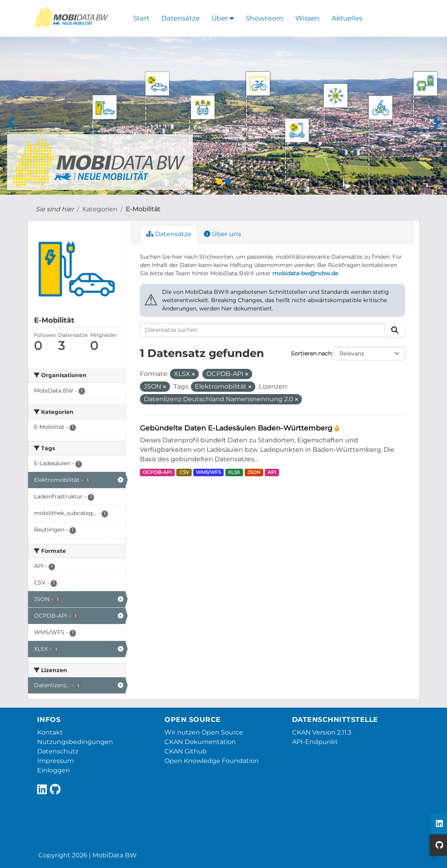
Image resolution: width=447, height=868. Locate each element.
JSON (254, 472)
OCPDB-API (157, 472)
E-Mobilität (143, 209)
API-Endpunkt (315, 742)
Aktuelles (347, 18)
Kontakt (50, 732)
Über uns (223, 234)
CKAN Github (186, 751)
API (272, 472)
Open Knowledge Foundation (212, 761)
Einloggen (54, 770)
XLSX (234, 472)
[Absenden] (395, 330)
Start (141, 18)
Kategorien (100, 209)
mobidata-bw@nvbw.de (305, 273)
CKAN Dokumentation (200, 742)
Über (223, 18)
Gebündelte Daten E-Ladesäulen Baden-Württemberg (237, 428)
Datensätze (180, 18)
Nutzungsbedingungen (75, 742)
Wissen (307, 18)
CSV (184, 472)
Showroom (265, 18)
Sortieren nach (311, 353)
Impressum (56, 761)
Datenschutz (58, 751)
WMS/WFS (208, 472)
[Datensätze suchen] (262, 330)
